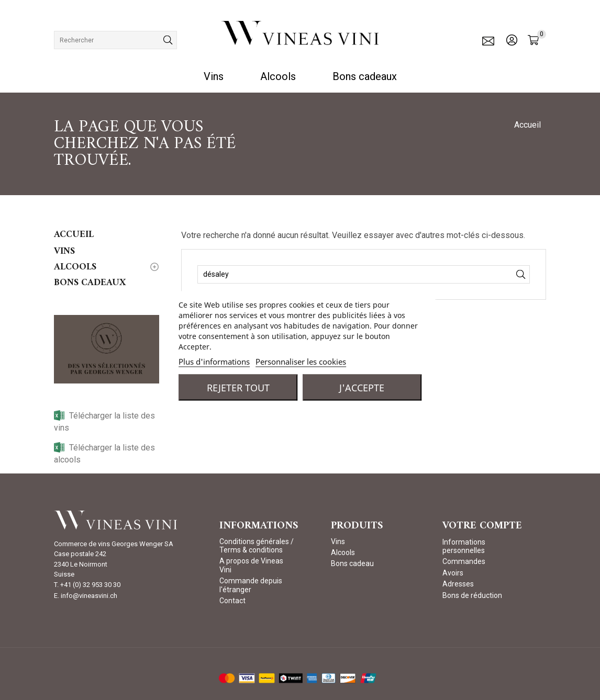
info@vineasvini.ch (89, 596)
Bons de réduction (472, 595)
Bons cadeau (352, 563)
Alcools (278, 76)
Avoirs (453, 573)
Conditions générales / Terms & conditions (257, 546)
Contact (232, 601)
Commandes (464, 561)
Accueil (74, 235)
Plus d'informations (214, 362)
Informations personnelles (464, 546)
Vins (214, 76)
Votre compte (482, 526)
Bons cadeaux (365, 76)
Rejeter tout (238, 388)
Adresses (458, 584)
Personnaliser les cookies (301, 362)
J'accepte (362, 388)
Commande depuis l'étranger (251, 585)
